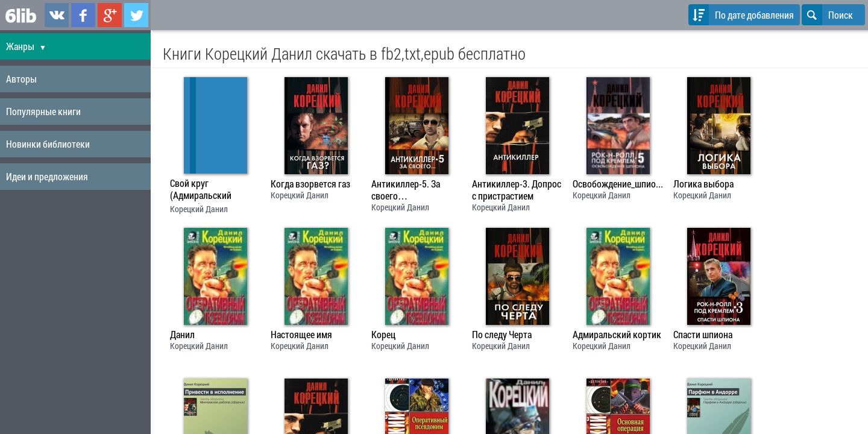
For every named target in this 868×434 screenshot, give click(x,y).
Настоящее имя (301, 335)
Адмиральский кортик (617, 335)
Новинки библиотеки (48, 144)
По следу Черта (502, 335)
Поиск (827, 15)
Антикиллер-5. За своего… (406, 190)
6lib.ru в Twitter (136, 15)
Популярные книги (43, 111)
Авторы (21, 79)
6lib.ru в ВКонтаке (57, 15)
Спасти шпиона (703, 335)
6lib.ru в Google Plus (110, 15)
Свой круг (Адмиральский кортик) (201, 190)
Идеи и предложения (47, 176)
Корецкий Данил (199, 209)
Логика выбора (703, 184)
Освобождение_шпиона (618, 184)
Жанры (26, 46)
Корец (383, 335)
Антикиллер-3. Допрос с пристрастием (517, 190)
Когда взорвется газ (310, 184)
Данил (182, 335)
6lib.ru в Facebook (83, 15)
